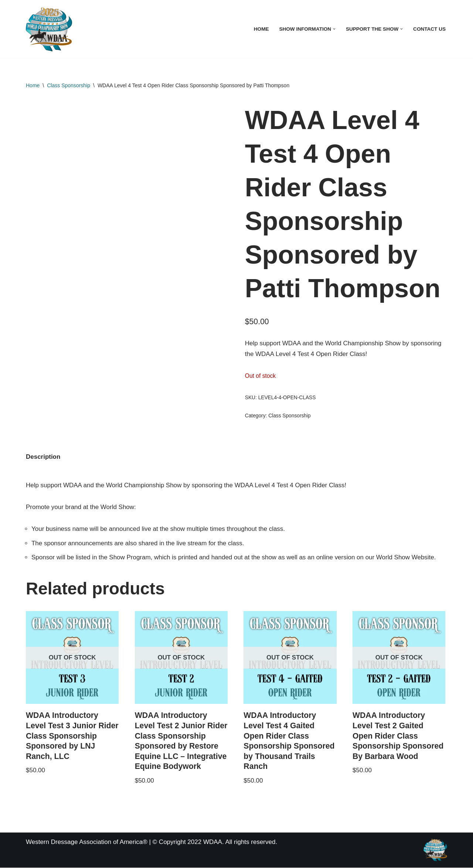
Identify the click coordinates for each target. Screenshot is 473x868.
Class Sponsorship (69, 85)
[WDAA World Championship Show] (49, 29)
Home (261, 29)
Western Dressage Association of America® (87, 842)
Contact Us (429, 29)
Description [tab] (43, 457)
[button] (334, 29)
